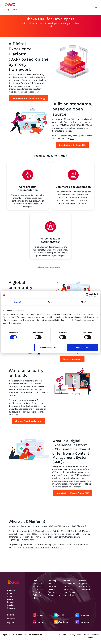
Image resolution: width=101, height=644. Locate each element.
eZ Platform (80, 526)
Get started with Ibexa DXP (72, 145)
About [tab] (84, 302)
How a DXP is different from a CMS (72, 493)
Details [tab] (50, 302)
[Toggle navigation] (96, 7)
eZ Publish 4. (57, 547)
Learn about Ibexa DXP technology (29, 98)
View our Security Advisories (29, 421)
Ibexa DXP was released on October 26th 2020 (49, 531)
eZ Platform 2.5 (30, 547)
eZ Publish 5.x (44, 547)
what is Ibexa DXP (53, 526)
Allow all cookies (82, 347)
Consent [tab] (18, 302)
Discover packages (72, 359)
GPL (72, 139)
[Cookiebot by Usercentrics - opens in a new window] (88, 295)
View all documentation (50, 267)
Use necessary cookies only (50, 347)
